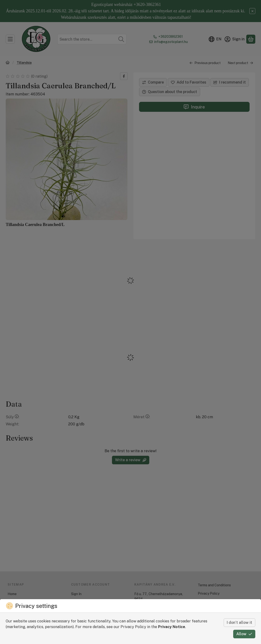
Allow (244, 634)
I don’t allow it (239, 623)
